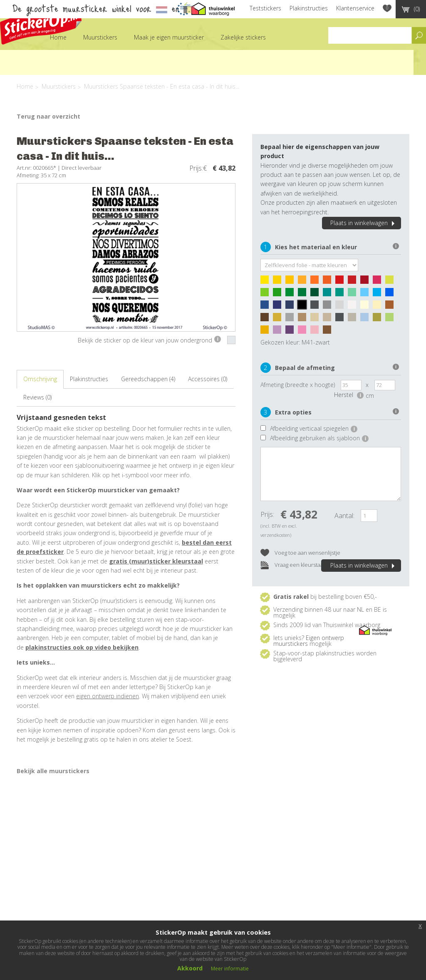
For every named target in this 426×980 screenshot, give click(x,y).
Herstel (349, 395)
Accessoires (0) (208, 379)
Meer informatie (230, 969)
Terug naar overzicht (48, 116)
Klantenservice (355, 8)
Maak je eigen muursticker (169, 37)
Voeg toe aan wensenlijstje (300, 553)
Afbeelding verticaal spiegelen (314, 428)
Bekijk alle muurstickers (53, 771)
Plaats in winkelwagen (364, 223)
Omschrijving (40, 379)
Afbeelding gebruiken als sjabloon (319, 438)
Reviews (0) (37, 397)
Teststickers (265, 8)
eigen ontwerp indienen (108, 696)
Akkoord (190, 968)
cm (370, 396)
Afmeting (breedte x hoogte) (298, 385)
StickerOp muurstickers (41, 24)
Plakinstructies (309, 8)
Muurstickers (100, 37)
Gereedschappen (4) (148, 379)
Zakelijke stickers (243, 37)
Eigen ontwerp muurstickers (309, 641)
